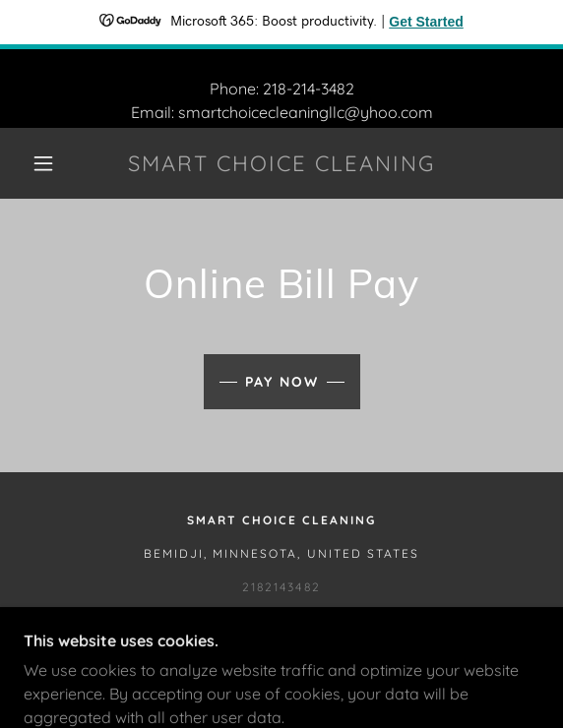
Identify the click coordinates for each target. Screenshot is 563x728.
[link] (281, 163)
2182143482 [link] (281, 587)
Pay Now (282, 382)
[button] (49, 163)
